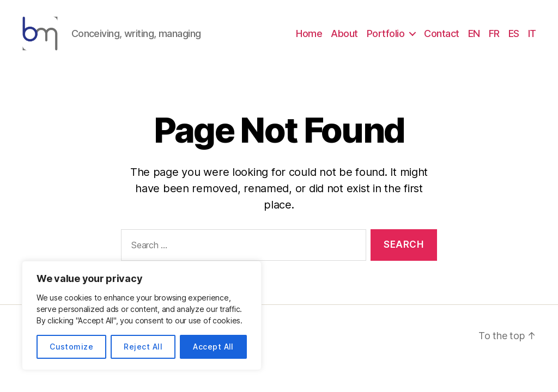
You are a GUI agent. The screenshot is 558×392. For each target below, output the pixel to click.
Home (309, 39)
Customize (71, 347)
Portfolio (386, 39)
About (344, 39)
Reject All (143, 347)
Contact (442, 39)
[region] (142, 316)
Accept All (213, 347)
